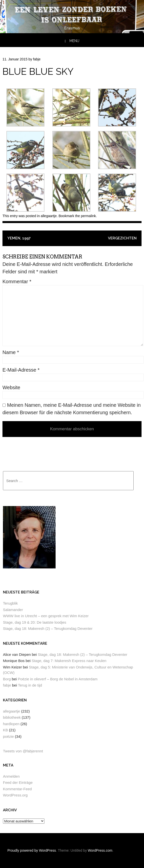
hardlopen (11, 724)
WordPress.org (15, 795)
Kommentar (17, 281)
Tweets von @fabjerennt (23, 751)
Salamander (13, 610)
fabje (37, 59)
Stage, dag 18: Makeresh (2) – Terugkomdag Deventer (48, 628)
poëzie (8, 736)
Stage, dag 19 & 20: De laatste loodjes (35, 622)
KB (5, 730)
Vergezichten (122, 238)
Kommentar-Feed (17, 789)
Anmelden (11, 776)
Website (11, 387)
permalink (89, 216)
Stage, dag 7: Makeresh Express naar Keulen (69, 661)
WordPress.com (100, 850)
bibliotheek (12, 717)
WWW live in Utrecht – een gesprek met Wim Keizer (46, 616)
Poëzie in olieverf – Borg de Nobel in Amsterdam (58, 679)
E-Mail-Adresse (21, 370)
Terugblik (10, 603)
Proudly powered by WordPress (32, 850)
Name (11, 352)
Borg (7, 679)
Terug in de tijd (30, 685)
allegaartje (49, 216)
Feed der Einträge (18, 782)
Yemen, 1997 (19, 238)
